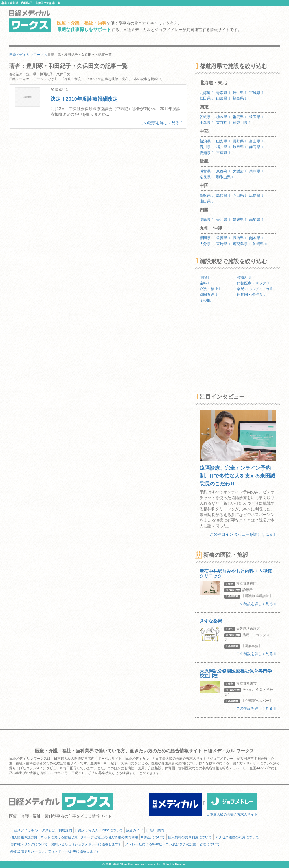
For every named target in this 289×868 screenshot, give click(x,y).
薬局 (254, 289)
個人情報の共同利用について (190, 837)
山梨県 (223, 141)
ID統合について (153, 837)
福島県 (240, 98)
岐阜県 (240, 147)
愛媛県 (240, 220)
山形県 (223, 98)
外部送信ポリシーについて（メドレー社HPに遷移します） (55, 851)
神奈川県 (242, 123)
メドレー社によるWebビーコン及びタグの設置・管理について (172, 844)
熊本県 (256, 238)
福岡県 (206, 238)
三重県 (223, 153)
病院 (205, 277)
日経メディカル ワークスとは (33, 830)
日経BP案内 (155, 830)
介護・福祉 (210, 289)
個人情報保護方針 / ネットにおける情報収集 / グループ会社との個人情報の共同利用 (74, 837)
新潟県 (206, 141)
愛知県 (206, 153)
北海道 (206, 93)
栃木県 (223, 117)
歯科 (205, 283)
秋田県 (206, 98)
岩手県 (240, 93)
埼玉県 (256, 117)
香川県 (223, 220)
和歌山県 (225, 177)
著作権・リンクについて (29, 844)
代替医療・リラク (253, 283)
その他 (206, 300)
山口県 (206, 201)
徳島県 (206, 220)
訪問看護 (208, 294)
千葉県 (206, 123)
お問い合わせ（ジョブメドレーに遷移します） (86, 844)
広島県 (256, 195)
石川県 (206, 147)
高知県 (256, 220)
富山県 (256, 141)
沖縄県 (260, 244)
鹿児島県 (242, 244)
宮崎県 (223, 244)
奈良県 (206, 177)
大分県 (206, 244)
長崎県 (240, 238)
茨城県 (206, 117)
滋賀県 (206, 171)
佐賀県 (223, 238)
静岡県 (256, 147)
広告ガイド (135, 830)
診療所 (244, 277)
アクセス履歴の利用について (237, 837)
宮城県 (256, 93)
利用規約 (65, 830)
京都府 (223, 171)
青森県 (223, 93)
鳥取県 (206, 195)
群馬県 (240, 117)
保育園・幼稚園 (251, 294)
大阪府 (240, 171)
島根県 (223, 195)
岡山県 (240, 195)
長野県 (240, 141)
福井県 (223, 147)
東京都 (223, 123)
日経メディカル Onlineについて (99, 830)
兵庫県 (256, 171)
